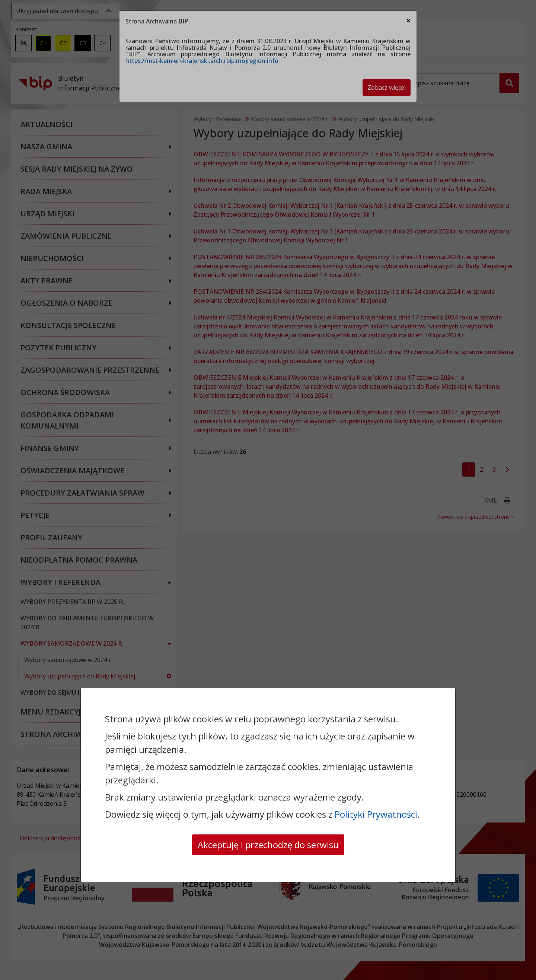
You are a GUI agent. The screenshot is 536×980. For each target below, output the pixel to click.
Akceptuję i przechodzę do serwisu (268, 845)
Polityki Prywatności (376, 814)
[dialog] (268, 490)
